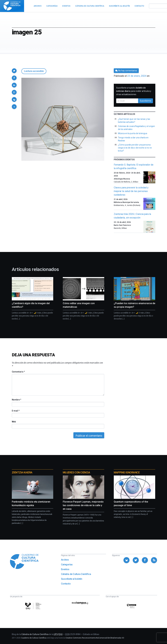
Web (14, 422)
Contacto (66, 584)
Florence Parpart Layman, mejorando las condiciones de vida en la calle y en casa (83, 505)
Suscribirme (145, 101)
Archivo (65, 560)
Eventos (65, 569)
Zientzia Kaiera (22, 472)
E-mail (16, 411)
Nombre (16, 400)
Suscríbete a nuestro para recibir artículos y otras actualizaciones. (134, 91)
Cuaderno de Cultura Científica (34, 638)
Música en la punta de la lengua (133, 133)
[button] (14, 71)
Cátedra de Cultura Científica (76, 574)
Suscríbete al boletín (72, 579)
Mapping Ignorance (127, 472)
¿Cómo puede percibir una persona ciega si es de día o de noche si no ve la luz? (135, 148)
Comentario (18, 372)
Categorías (67, 565)
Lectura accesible (34, 71)
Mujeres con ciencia (76, 472)
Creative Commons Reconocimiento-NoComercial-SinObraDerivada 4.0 (95, 638)
